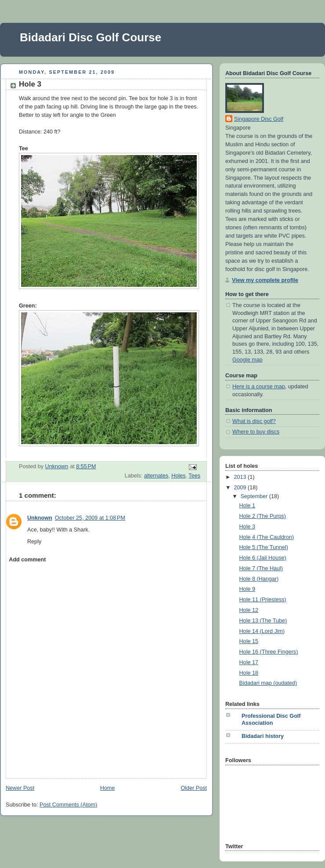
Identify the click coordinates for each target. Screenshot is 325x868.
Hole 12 (249, 610)
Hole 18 (249, 673)
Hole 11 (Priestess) (263, 600)
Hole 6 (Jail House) (263, 558)
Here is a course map (259, 387)
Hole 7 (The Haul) (261, 568)
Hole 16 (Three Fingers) (269, 652)
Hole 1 (247, 506)
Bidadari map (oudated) (268, 683)
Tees (194, 476)
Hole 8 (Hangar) (259, 579)
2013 (241, 477)
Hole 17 (249, 662)
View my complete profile (265, 280)
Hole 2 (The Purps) (263, 516)
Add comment (27, 560)
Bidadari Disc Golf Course (90, 37)
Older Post (194, 788)
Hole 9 (247, 589)
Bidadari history (263, 736)
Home (108, 788)
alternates (156, 476)
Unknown (40, 518)
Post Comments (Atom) (68, 805)
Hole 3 (247, 527)
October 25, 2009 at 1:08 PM (90, 518)
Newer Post (20, 788)
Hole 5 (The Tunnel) (264, 547)
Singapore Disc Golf (259, 119)
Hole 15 (249, 641)
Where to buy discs (256, 432)
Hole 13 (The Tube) (263, 621)
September (255, 496)
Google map (247, 360)
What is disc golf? (254, 421)
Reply (34, 542)
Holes (178, 476)
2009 (241, 488)
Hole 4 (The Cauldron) (267, 537)
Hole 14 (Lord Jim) (262, 631)
